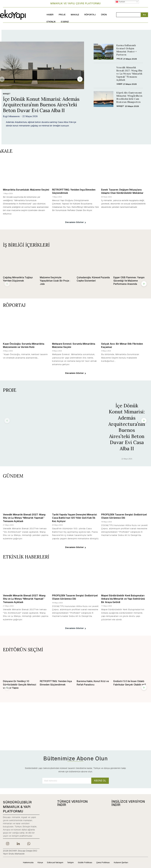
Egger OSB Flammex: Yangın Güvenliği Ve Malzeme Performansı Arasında (129, 281)
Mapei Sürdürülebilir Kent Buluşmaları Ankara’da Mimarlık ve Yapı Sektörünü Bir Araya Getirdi (123, 599)
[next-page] (80, 79)
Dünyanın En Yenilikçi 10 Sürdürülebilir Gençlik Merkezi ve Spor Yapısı (20, 685)
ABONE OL (100, 781)
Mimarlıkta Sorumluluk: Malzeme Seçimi (26, 190)
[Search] (144, 15)
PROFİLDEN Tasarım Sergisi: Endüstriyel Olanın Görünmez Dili (124, 516)
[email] (67, 781)
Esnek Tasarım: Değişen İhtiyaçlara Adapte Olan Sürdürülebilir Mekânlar (122, 191)
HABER (120, 84)
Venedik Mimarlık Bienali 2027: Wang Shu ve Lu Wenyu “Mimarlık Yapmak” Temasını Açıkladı (129, 74)
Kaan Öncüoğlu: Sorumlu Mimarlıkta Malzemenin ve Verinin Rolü (24, 345)
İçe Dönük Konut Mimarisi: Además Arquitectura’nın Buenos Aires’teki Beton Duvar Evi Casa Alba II (41, 105)
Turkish (120, 2)
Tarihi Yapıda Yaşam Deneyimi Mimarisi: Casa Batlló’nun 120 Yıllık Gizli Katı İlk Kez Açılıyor (75, 518)
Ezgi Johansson (11, 116)
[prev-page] (7, 284)
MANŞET (7, 94)
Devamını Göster (75, 222)
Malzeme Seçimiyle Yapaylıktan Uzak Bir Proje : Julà (55, 281)
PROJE (120, 59)
